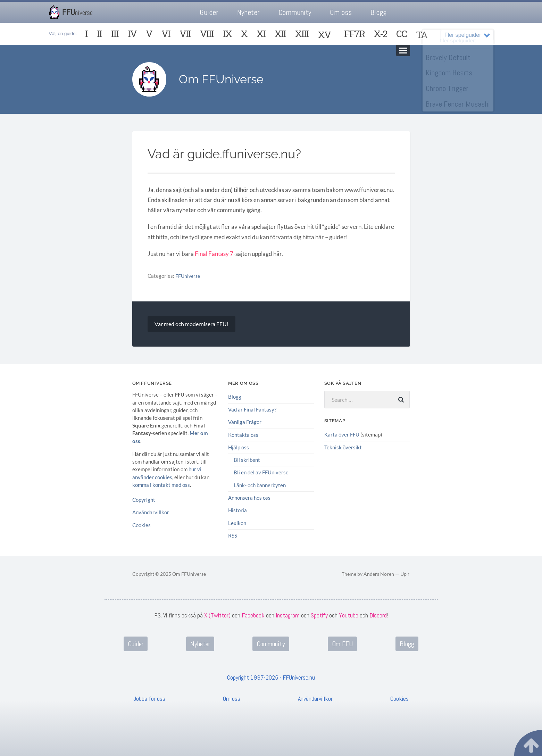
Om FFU (342, 644)
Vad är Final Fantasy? (252, 410)
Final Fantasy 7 (214, 254)
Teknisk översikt (343, 448)
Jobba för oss (149, 699)
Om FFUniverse (223, 79)
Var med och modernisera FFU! (191, 324)
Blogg (378, 12)
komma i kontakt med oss (161, 485)
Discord (378, 615)
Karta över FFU (342, 435)
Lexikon (237, 523)
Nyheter (248, 12)
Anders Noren (379, 574)
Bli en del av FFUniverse (261, 473)
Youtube (349, 615)
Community (295, 12)
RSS (233, 535)
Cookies (141, 525)
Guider (209, 12)
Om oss (341, 12)
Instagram (288, 615)
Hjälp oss (239, 447)
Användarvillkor (151, 513)
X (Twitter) (217, 615)
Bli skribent (247, 460)
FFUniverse (189, 276)
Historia (237, 510)
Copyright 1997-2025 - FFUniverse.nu (271, 677)
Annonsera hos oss (249, 498)
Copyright (144, 500)
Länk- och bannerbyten (260, 485)
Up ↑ (405, 574)
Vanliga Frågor (245, 422)
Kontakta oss (243, 435)
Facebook (253, 615)
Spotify (319, 615)
